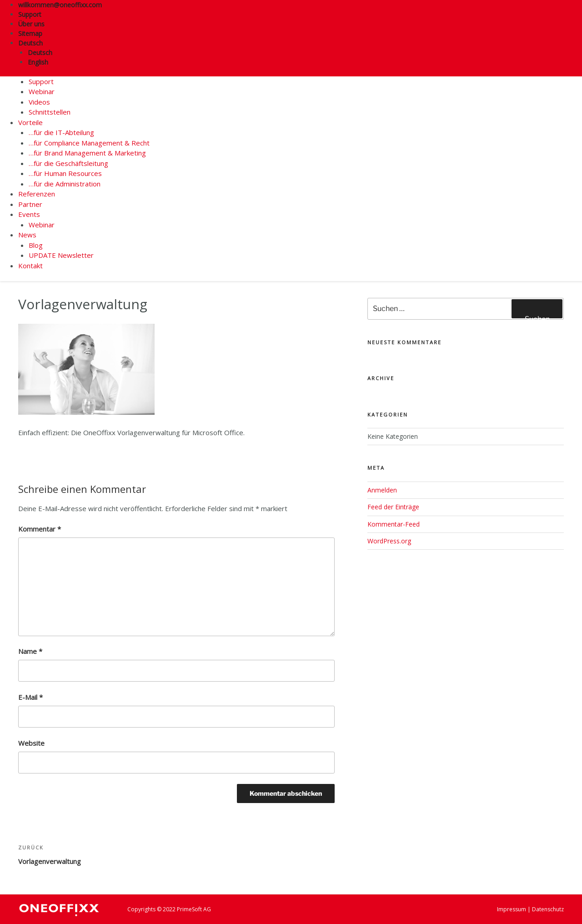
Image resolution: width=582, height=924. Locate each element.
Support (30, 14)
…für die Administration (65, 184)
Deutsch (34, 43)
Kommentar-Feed (394, 524)
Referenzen (37, 194)
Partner (30, 204)
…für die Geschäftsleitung (68, 163)
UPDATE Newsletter (61, 255)
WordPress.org (389, 541)
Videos (39, 102)
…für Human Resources (65, 173)
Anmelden (382, 490)
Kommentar (40, 529)
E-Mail (30, 697)
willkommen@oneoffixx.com (60, 5)
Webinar (42, 91)
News (27, 235)
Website (31, 743)
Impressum (512, 909)
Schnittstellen (50, 112)
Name (30, 651)
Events (29, 214)
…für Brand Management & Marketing (87, 153)
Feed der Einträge (393, 507)
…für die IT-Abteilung (61, 132)
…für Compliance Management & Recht (89, 143)
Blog (36, 245)
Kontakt (30, 266)
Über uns (31, 24)
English (38, 62)
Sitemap (30, 33)
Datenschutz (548, 909)
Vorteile (30, 122)
